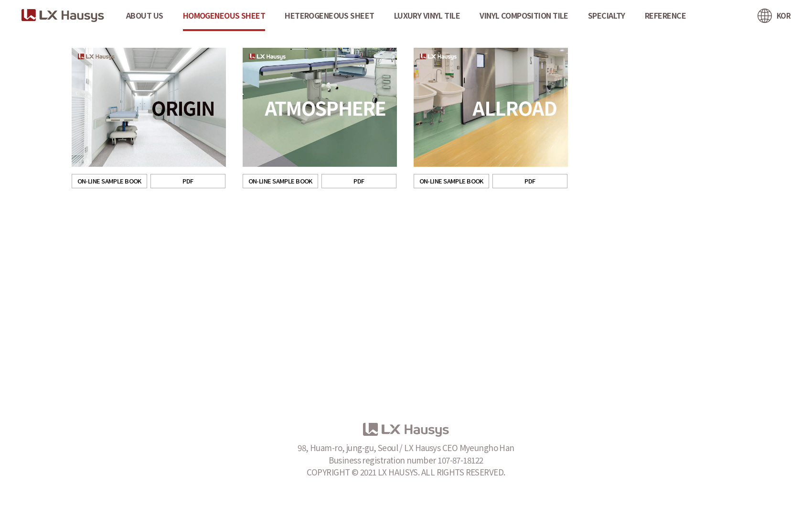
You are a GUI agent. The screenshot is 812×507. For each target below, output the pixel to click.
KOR (784, 16)
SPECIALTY (607, 15)
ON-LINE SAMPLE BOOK (109, 181)
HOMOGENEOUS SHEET (224, 15)
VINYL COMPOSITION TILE (524, 15)
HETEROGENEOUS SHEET (329, 15)
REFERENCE (665, 15)
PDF (188, 181)
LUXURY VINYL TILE (427, 15)
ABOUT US (145, 15)
